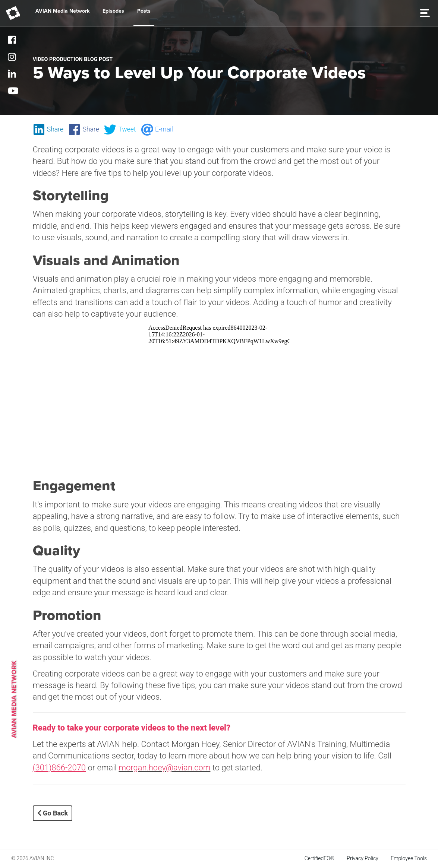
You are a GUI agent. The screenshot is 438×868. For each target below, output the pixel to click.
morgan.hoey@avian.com (164, 768)
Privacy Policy (362, 858)
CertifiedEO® (319, 858)
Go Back (53, 813)
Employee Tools (409, 858)
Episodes (113, 11)
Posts (144, 11)
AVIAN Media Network (62, 11)
